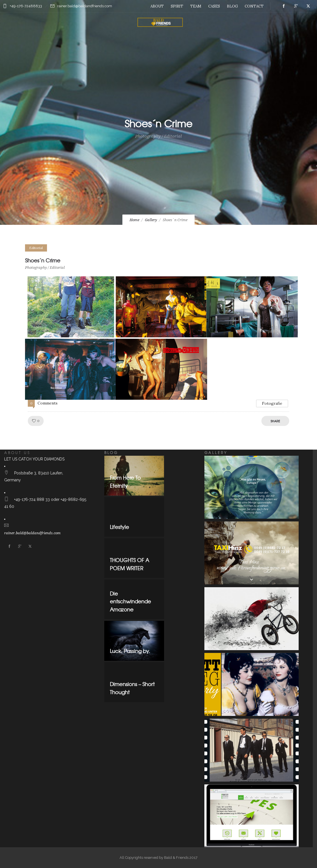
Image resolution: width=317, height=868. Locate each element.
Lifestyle (119, 527)
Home (134, 220)
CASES (214, 6)
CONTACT (254, 6)
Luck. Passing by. (130, 651)
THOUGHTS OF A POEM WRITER (129, 564)
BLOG (232, 6)
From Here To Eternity (125, 482)
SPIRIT (177, 6)
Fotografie (272, 403)
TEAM (196, 6)
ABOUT (157, 6)
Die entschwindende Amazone (130, 602)
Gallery (151, 220)
